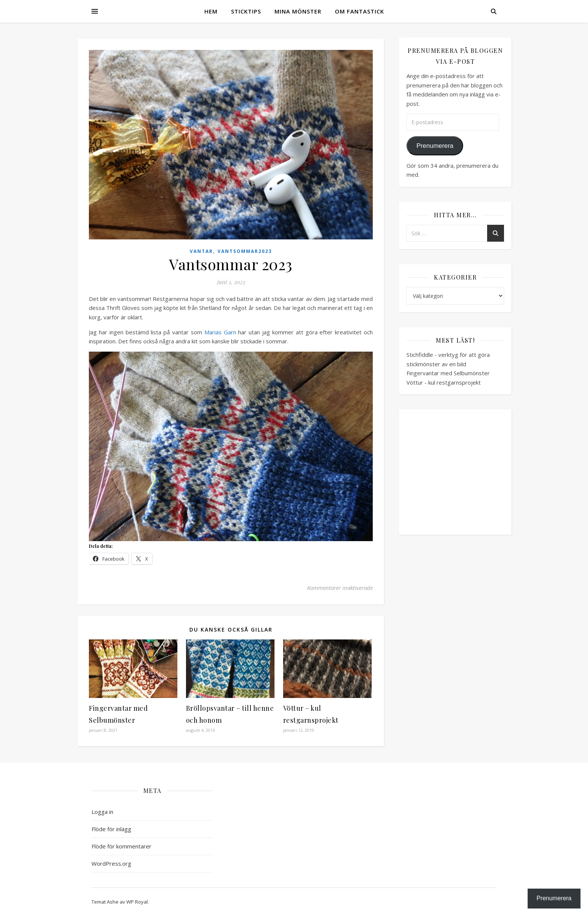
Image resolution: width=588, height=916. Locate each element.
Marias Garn (220, 332)
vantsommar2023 (245, 251)
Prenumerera (435, 146)
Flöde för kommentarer (121, 846)
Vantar (201, 251)
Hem (211, 11)
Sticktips (246, 11)
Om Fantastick (359, 11)
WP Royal (137, 902)
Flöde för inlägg (111, 829)
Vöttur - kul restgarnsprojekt (444, 382)
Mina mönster (298, 11)
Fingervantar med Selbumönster (448, 373)
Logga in (102, 812)
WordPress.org (111, 863)
